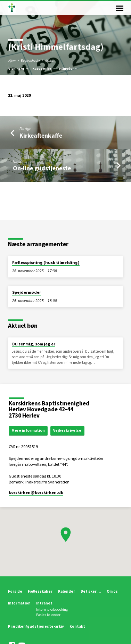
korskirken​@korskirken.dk (36, 492)
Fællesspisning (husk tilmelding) (46, 262)
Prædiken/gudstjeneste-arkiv (36, 626)
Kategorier (44, 68)
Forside (15, 591)
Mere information (28, 430)
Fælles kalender (48, 615)
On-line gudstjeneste (42, 168)
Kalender (67, 591)
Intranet (44, 603)
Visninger (19, 68)
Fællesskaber (40, 591)
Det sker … (91, 591)
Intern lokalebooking (52, 609)
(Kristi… (51, 61)
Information (19, 603)
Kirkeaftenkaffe (41, 135)
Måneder (69, 68)
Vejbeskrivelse (67, 430)
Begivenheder (30, 61)
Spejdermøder (27, 292)
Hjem (12, 61)
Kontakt (77, 626)
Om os (112, 591)
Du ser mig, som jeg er (34, 344)
